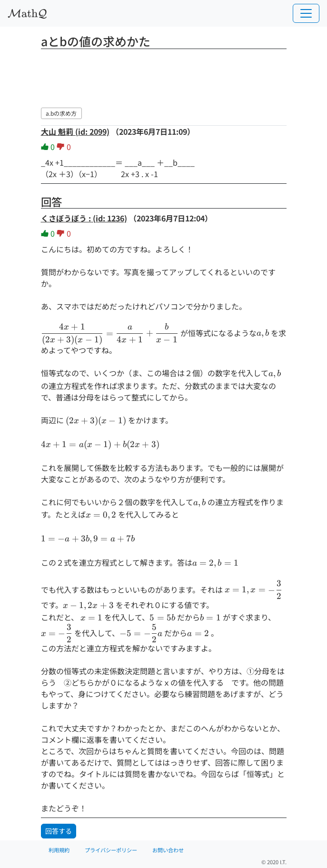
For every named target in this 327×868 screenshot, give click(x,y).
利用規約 (59, 850)
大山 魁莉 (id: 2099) (75, 131)
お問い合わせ (168, 850)
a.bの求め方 (61, 113)
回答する (59, 831)
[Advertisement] (164, 77)
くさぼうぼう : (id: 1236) (84, 218)
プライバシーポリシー (111, 850)
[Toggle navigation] (306, 13)
